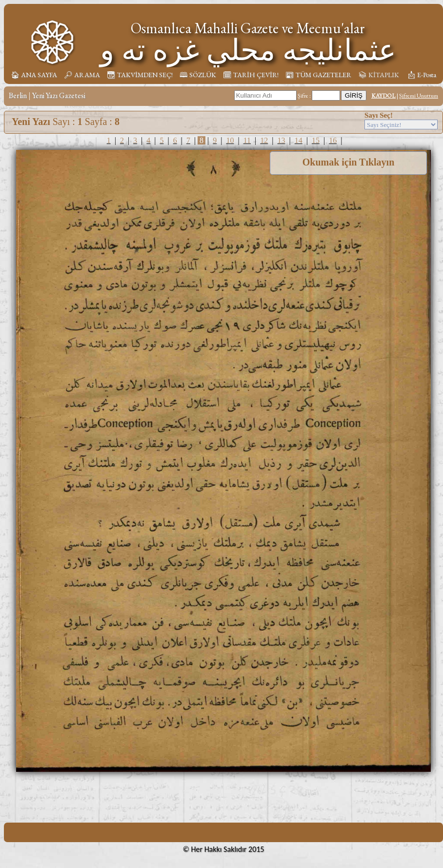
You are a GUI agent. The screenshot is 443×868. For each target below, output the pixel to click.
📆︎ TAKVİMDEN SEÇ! (140, 75)
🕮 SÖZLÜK (198, 75)
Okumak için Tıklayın (349, 162)
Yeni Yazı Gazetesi (59, 95)
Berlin (18, 95)
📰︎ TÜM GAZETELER (318, 75)
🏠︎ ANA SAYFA (34, 75)
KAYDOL (383, 96)
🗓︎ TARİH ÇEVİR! (251, 75)
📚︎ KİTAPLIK (379, 75)
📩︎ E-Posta (422, 75)
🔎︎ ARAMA (82, 75)
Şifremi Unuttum (419, 96)
